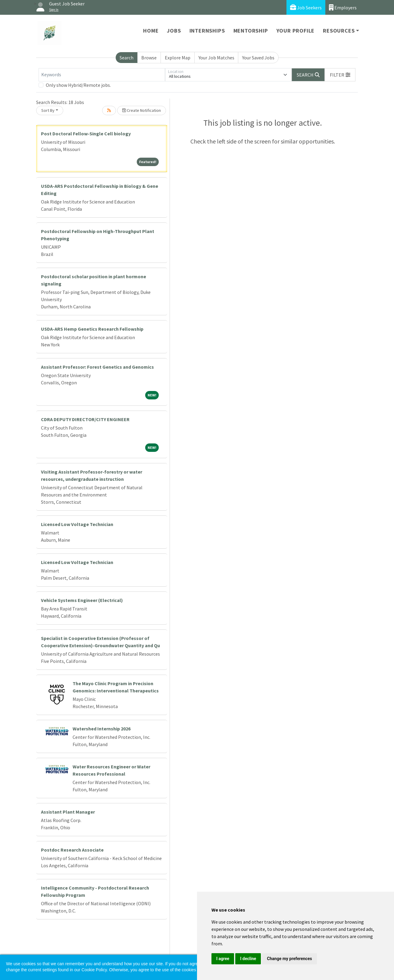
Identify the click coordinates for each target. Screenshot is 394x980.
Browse (149, 58)
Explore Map (178, 58)
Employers (343, 7)
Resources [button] (339, 31)
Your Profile (296, 31)
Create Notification (142, 110)
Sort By (48, 110)
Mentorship (251, 31)
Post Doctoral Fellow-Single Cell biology (86, 134)
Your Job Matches (216, 58)
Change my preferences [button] (289, 959)
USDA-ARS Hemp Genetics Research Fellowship (92, 329)
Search (127, 58)
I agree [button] (223, 959)
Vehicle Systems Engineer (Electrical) (82, 600)
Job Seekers (306, 7)
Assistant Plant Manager (68, 812)
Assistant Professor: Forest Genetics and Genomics (97, 367)
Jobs (174, 31)
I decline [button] (248, 959)
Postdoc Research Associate (72, 850)
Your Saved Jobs (258, 58)
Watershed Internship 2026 (102, 729)
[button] (340, 75)
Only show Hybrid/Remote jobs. (78, 85)
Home (151, 31)
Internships (207, 31)
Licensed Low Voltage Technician (77, 524)
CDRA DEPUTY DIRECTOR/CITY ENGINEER (85, 419)
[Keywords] (102, 75)
